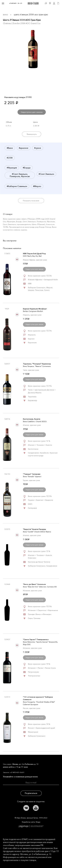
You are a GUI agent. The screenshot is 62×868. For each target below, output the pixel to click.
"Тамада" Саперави (32, 474)
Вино (6, 14)
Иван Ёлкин (25, 760)
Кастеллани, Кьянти (32, 419)
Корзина (58, 3)
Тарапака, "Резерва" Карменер (37, 364)
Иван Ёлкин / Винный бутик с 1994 (33, 3)
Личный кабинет (54, 3)
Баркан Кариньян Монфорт (35, 309)
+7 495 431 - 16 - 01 (16, 3)
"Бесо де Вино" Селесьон (34, 584)
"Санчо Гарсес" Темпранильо (36, 639)
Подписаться (31, 793)
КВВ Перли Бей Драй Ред (34, 254)
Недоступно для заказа (32, 112)
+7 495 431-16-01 (17, 772)
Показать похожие (31, 201)
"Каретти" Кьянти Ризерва (34, 529)
